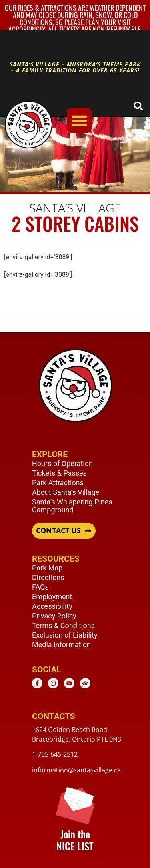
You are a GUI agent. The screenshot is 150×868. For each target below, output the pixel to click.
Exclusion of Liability (65, 635)
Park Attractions (58, 483)
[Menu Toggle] (79, 120)
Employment (52, 597)
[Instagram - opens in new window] (53, 683)
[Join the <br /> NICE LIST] (75, 805)
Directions (48, 577)
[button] (138, 106)
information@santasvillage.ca (76, 770)
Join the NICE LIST (75, 840)
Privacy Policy (54, 616)
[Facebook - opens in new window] (37, 683)
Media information (61, 645)
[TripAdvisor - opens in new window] (85, 683)
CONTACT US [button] (58, 531)
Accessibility (52, 606)
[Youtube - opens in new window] (69, 683)
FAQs (40, 587)
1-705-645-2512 (55, 754)
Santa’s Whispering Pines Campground (72, 506)
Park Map (47, 568)
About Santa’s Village (66, 492)
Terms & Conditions (63, 625)
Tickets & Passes (59, 473)
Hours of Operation (62, 463)
